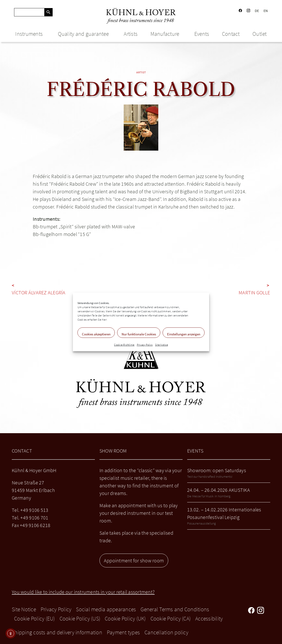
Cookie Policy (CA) (171, 619)
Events (202, 34)
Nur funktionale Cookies (139, 334)
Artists (131, 34)
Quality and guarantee (84, 34)
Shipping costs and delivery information (57, 632)
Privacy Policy (145, 345)
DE (257, 11)
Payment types (123, 632)
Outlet (260, 34)
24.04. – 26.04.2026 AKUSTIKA (219, 490)
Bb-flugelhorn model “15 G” (62, 234)
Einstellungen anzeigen (184, 334)
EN (266, 11)
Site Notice (162, 345)
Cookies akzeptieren (96, 334)
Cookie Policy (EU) (34, 619)
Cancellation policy (166, 632)
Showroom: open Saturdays (217, 470)
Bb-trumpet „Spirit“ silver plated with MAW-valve (84, 227)
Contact (231, 34)
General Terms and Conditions (175, 609)
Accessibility (209, 619)
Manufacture (166, 34)
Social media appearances (106, 609)
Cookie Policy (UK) (125, 619)
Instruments (30, 34)
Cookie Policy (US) (80, 619)
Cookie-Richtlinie (124, 345)
